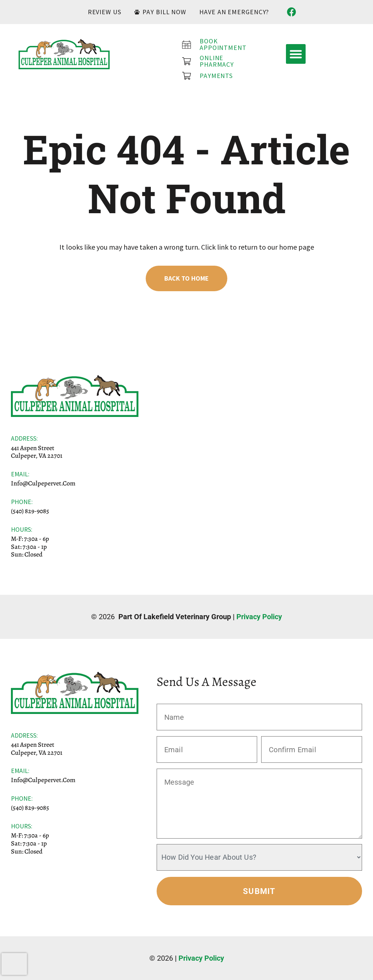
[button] (296, 54)
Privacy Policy (259, 617)
